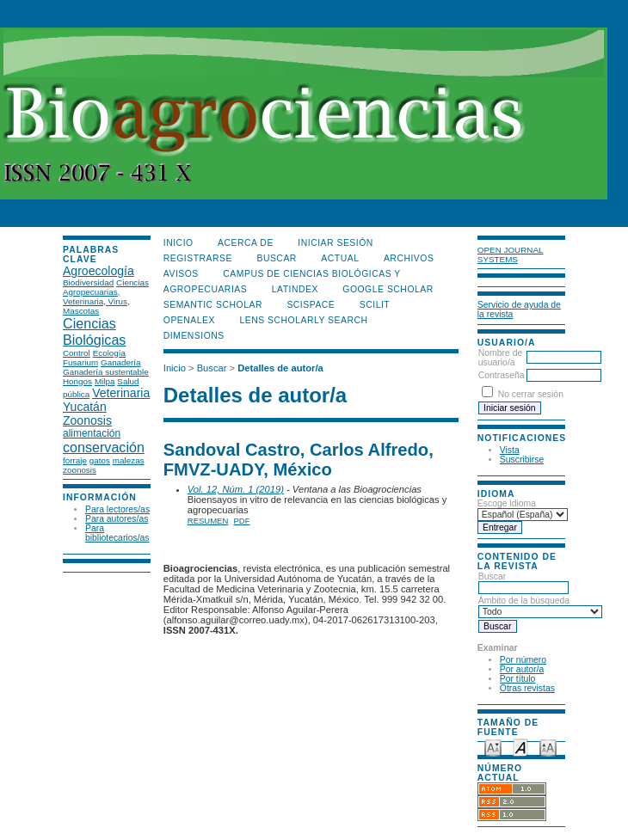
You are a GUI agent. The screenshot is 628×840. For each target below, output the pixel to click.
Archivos (409, 258)
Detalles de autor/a (280, 368)
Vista (510, 450)
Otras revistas (527, 688)
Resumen (208, 521)
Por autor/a (522, 669)
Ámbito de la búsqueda (540, 606)
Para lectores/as (117, 509)
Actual (340, 258)
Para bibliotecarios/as (117, 533)
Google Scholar (388, 289)
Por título (518, 679)
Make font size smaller (493, 747)
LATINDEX (295, 289)
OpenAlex (189, 320)
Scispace (311, 305)
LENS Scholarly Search (303, 320)
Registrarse (198, 258)
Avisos (181, 274)
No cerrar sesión (531, 394)
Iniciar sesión (336, 243)
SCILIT (375, 305)
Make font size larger (548, 747)
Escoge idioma (507, 503)
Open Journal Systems (511, 254)
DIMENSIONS (194, 336)
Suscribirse (522, 460)
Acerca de (246, 243)
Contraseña (502, 375)
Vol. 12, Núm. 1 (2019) (236, 489)
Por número (523, 660)
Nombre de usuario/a (500, 358)
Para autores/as (117, 519)
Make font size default (520, 747)
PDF (242, 521)
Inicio (179, 243)
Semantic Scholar (213, 305)
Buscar (523, 582)
